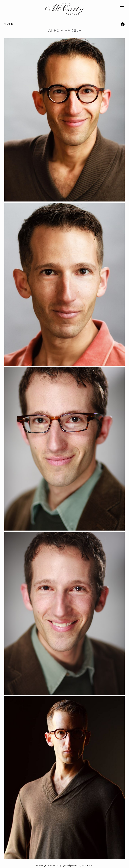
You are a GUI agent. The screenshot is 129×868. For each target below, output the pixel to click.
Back (8, 24)
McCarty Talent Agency (64, 10)
